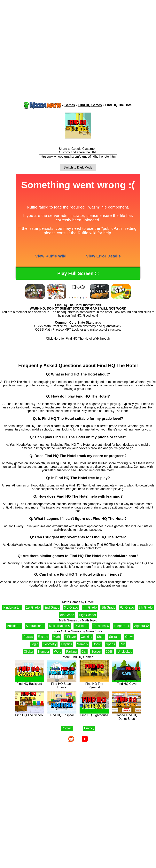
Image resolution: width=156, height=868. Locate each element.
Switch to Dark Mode (78, 167)
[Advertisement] (41, 44)
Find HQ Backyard (29, 682)
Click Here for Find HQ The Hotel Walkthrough (78, 339)
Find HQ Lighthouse (94, 714)
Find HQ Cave (127, 682)
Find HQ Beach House (62, 684)
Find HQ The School (29, 714)
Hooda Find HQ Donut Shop (127, 716)
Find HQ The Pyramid (94, 684)
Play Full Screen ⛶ (78, 273)
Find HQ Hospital (62, 714)
